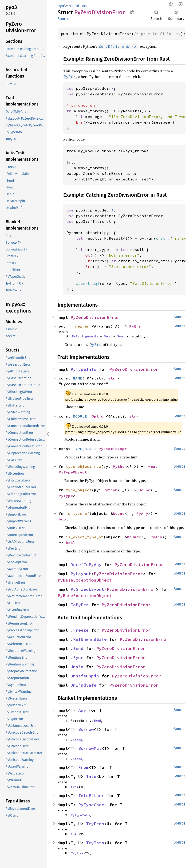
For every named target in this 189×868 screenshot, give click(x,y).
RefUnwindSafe (90, 639)
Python (120, 466)
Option (99, 416)
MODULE (80, 416)
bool (63, 519)
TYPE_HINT (83, 449)
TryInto (95, 843)
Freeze (81, 630)
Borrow (86, 729)
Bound (145, 490)
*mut (154, 466)
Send (108, 336)
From (83, 767)
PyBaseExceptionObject (85, 580)
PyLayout (81, 574)
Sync (121, 336)
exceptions (77, 6)
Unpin (77, 667)
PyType (66, 496)
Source (63, 19)
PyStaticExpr (113, 449)
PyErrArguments (85, 336)
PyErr (135, 326)
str (112, 378)
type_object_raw (83, 466)
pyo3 (62, 6)
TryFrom (95, 824)
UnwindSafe (83, 685)
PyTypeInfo (83, 369)
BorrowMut (90, 748)
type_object (79, 490)
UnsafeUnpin (85, 676)
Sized (96, 721)
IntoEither (91, 796)
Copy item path (132, 12)
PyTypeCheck (93, 805)
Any (82, 710)
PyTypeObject (73, 472)
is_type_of (78, 513)
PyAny (142, 513)
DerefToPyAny (86, 565)
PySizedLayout (87, 589)
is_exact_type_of (85, 537)
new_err (83, 326)
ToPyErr (80, 605)
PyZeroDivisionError (95, 317)
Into (91, 776)
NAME (78, 378)
